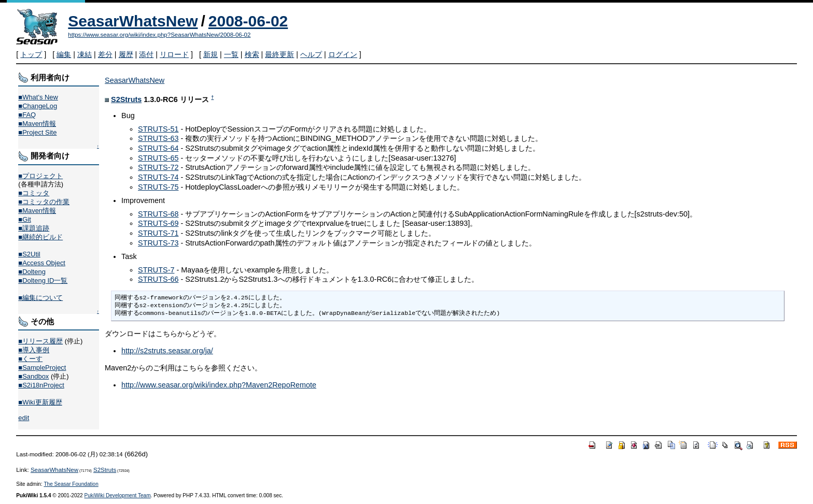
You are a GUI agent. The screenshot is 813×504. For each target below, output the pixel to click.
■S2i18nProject (41, 385)
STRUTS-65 (158, 158)
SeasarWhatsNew (133, 21)
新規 (211, 54)
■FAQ (27, 115)
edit (24, 418)
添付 (146, 54)
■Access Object (42, 263)
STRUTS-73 (158, 243)
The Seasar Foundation (71, 484)
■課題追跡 (34, 228)
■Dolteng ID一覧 (43, 280)
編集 (64, 54)
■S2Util (29, 254)
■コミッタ (34, 193)
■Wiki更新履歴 (40, 402)
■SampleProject (42, 368)
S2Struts (126, 99)
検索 (252, 54)
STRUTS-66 (158, 279)
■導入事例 (34, 350)
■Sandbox (33, 376)
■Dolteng (32, 272)
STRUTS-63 (158, 138)
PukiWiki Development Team (118, 495)
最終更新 (279, 54)
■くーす (30, 359)
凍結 (85, 54)
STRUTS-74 (158, 177)
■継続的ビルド (40, 237)
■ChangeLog (38, 106)
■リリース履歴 (40, 341)
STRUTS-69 (158, 223)
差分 (105, 54)
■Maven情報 (37, 124)
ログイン (343, 54)
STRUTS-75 (158, 187)
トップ (31, 54)
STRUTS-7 (156, 270)
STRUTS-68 (158, 214)
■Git (24, 219)
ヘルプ (311, 54)
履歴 (126, 54)
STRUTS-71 (158, 233)
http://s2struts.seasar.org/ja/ (167, 351)
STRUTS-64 (158, 148)
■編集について (40, 298)
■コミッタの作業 (44, 202)
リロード (174, 54)
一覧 (231, 54)
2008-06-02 (248, 21)
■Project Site (37, 132)
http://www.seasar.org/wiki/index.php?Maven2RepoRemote (219, 385)
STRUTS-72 (158, 167)
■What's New (38, 97)
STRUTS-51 (158, 129)
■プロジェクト (40, 176)
